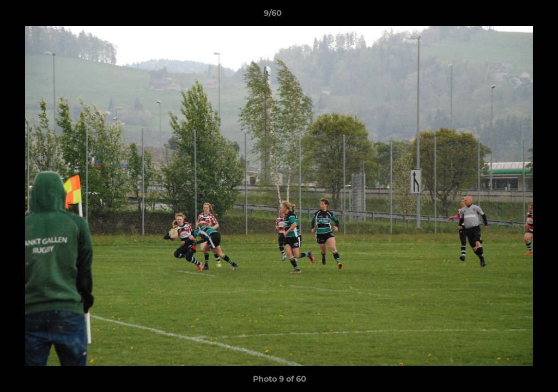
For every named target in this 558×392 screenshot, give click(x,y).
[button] (512, 16)
